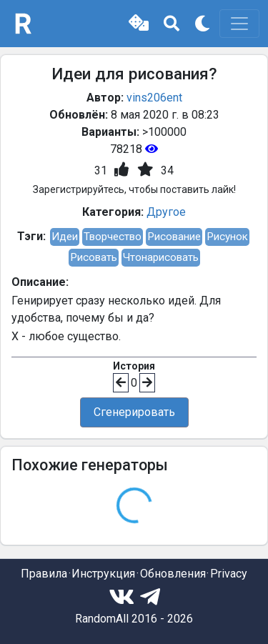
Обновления (173, 574)
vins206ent (154, 98)
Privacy (229, 574)
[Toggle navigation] (239, 24)
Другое (166, 212)
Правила (44, 574)
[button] (139, 24)
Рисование (174, 237)
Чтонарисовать (161, 257)
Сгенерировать (134, 412)
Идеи (65, 237)
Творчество (113, 237)
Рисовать (94, 257)
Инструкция (103, 574)
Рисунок (227, 237)
